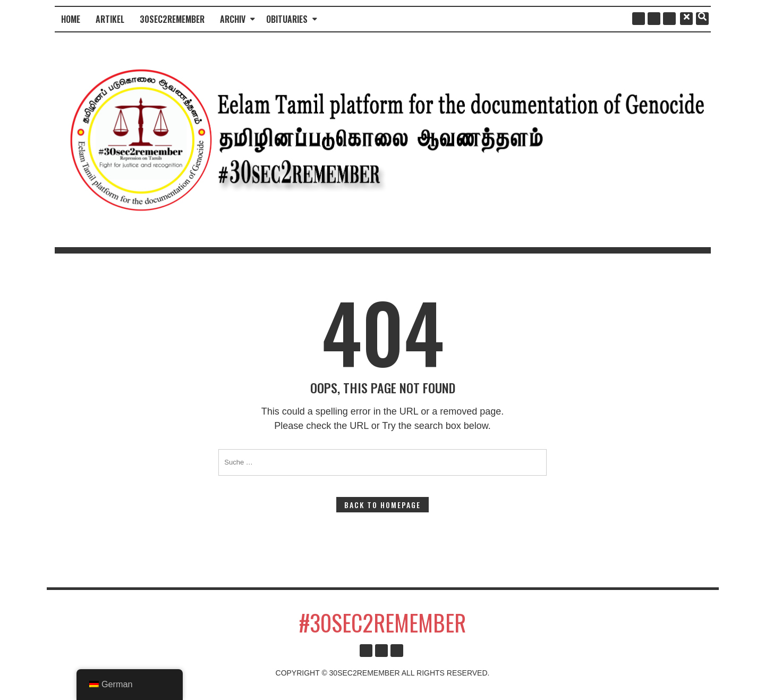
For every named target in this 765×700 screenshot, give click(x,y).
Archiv (233, 19)
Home (71, 19)
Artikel (110, 19)
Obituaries (287, 19)
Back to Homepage (382, 505)
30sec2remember (172, 19)
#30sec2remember (382, 622)
